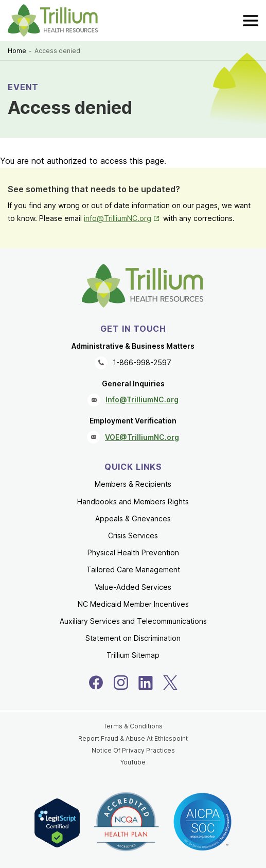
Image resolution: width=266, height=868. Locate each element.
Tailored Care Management (133, 569)
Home (17, 51)
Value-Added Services (133, 587)
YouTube (133, 762)
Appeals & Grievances (133, 518)
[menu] (251, 21)
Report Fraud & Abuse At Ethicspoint (133, 738)
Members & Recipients (133, 484)
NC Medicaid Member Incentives (133, 604)
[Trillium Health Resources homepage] (53, 21)
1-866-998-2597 (142, 362)
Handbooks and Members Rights (133, 501)
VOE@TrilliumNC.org (142, 437)
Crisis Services (133, 535)
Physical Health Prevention (133, 552)
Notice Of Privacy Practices (133, 750)
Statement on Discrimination (133, 638)
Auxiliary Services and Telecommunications (133, 621)
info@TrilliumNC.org (118, 218)
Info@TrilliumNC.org (142, 399)
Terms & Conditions (133, 726)
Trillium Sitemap (133, 655)
